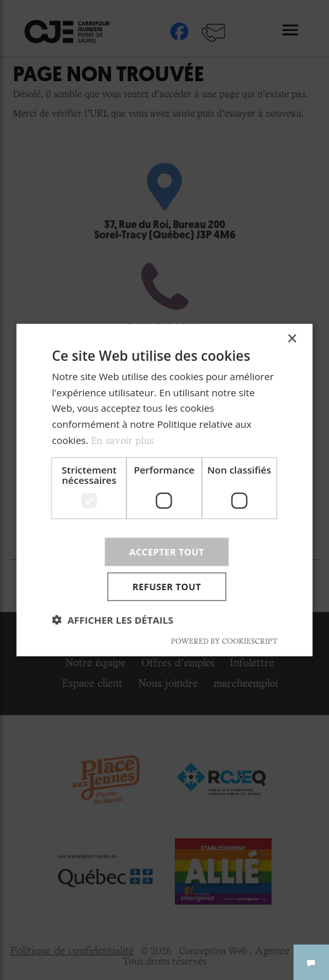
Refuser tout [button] (167, 587)
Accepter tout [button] (166, 551)
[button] (113, 620)
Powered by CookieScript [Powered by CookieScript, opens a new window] (224, 642)
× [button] (292, 339)
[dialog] (165, 490)
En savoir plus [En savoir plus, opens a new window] (122, 441)
